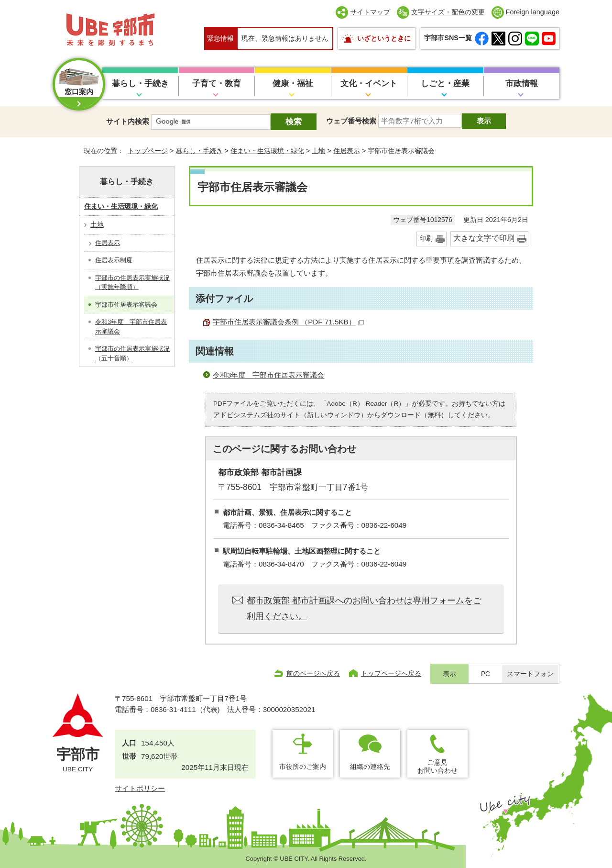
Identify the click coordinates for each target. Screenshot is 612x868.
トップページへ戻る (391, 673)
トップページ (148, 151)
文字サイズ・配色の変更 (448, 12)
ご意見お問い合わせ (437, 766)
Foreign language (533, 12)
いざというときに (384, 38)
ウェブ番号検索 (351, 121)
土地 (318, 151)
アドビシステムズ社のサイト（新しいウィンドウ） (290, 415)
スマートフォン (530, 674)
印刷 (426, 239)
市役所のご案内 (303, 767)
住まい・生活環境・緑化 (267, 151)
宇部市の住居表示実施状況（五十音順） (132, 353)
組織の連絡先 (370, 767)
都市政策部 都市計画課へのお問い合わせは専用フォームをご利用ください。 (364, 608)
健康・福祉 (293, 83)
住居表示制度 (114, 260)
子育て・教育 (217, 83)
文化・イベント (369, 83)
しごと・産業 (445, 83)
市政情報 (522, 83)
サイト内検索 (128, 121)
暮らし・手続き (140, 83)
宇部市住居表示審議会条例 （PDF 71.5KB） (288, 322)
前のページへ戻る (313, 673)
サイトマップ (370, 12)
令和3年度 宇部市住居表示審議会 (268, 375)
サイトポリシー (140, 788)
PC (486, 674)
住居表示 (347, 151)
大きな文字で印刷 (484, 238)
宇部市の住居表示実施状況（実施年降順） (132, 283)
